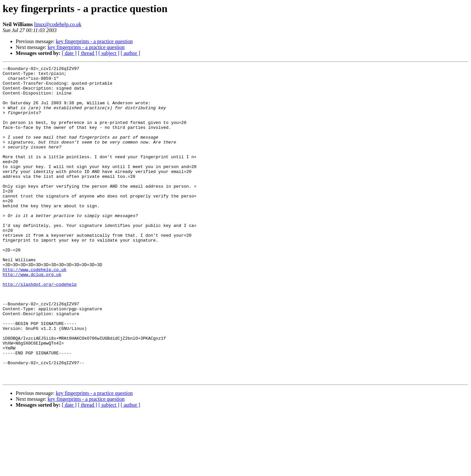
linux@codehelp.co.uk (58, 24)
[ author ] (131, 53)
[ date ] (69, 53)
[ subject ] (109, 53)
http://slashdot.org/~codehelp (40, 328)
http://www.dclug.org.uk (32, 316)
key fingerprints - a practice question (94, 41)
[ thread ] (87, 53)
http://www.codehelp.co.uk (35, 311)
